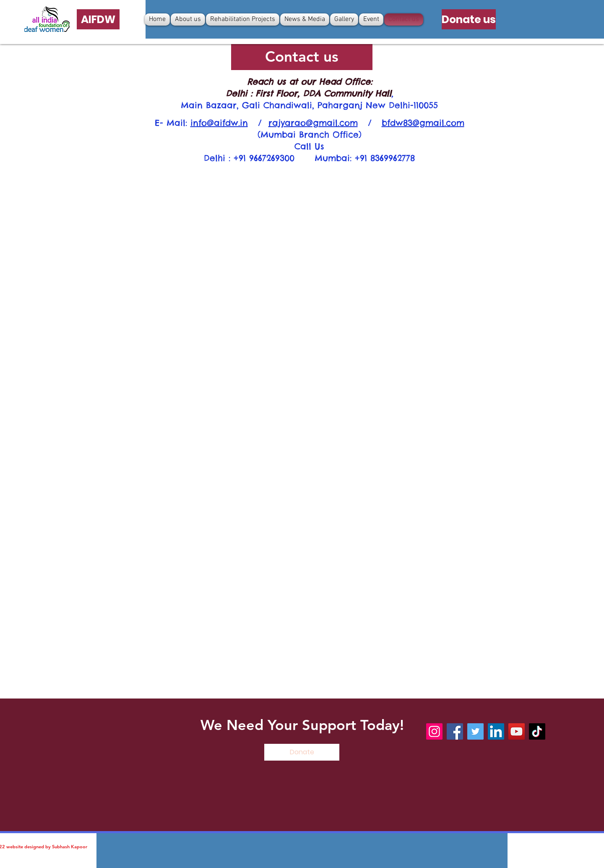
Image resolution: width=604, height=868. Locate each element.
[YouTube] (517, 731)
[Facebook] (455, 731)
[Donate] (302, 752)
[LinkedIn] (496, 731)
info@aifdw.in (219, 123)
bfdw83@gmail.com (423, 123)
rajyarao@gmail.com (313, 123)
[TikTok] (537, 731)
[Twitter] (475, 731)
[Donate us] (469, 19)
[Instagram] (434, 731)
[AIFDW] (98, 19)
